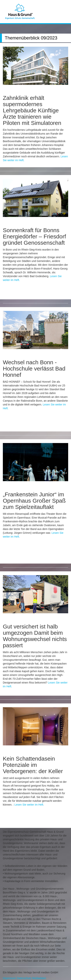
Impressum (9, 978)
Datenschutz (24, 978)
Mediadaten (39, 978)
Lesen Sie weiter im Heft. (29, 805)
